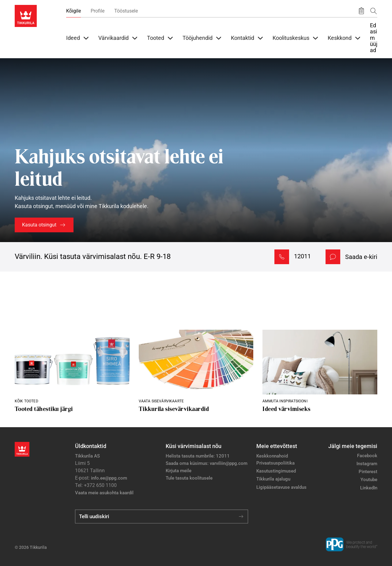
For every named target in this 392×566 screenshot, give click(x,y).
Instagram (367, 464)
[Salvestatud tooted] (361, 11)
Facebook (367, 456)
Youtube (369, 480)
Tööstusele (126, 11)
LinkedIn (369, 488)
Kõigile (73, 11)
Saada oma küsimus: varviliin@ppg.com (207, 463)
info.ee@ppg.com (109, 478)
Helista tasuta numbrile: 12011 (198, 456)
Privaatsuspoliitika (275, 463)
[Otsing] (374, 11)
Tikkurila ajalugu (273, 479)
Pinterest (368, 472)
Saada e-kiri (361, 257)
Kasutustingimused (276, 471)
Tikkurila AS (87, 456)
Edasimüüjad (374, 38)
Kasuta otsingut (39, 225)
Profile (98, 11)
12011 (302, 256)
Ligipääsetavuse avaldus (281, 487)
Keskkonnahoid (272, 456)
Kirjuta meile (179, 471)
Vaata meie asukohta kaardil (104, 493)
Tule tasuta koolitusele (189, 478)
